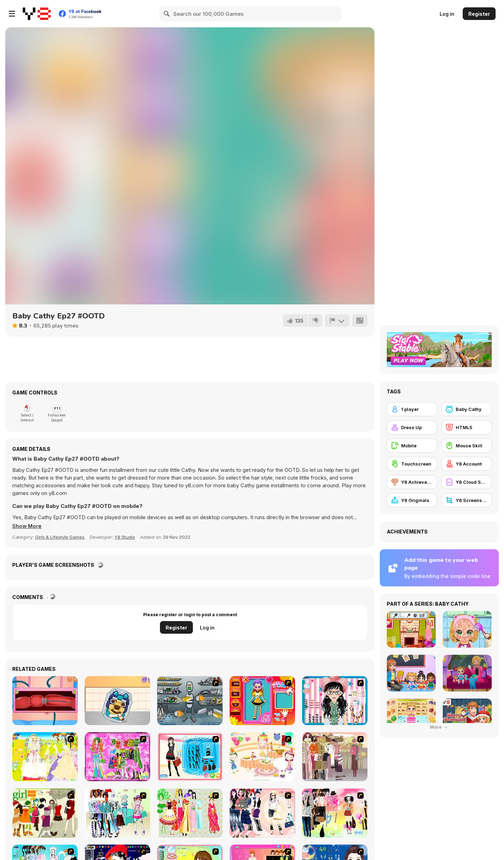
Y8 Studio (125, 537)
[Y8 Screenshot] (467, 500)
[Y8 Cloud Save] (467, 482)
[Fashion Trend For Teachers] (335, 757)
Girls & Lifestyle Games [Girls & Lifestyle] (60, 537)
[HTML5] (467, 427)
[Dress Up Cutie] (335, 701)
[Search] (167, 14)
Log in (447, 14)
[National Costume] (190, 813)
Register (479, 14)
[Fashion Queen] (190, 757)
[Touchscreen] (412, 464)
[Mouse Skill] (467, 446)
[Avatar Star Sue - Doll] (262, 701)
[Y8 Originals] (412, 500)
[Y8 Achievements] (412, 482)
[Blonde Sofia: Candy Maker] (117, 701)
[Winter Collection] (117, 813)
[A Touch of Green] (117, 757)
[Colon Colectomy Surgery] (45, 701)
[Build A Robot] (190, 701)
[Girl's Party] (262, 757)
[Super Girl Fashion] (45, 813)
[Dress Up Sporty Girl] (262, 813)
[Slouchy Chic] (335, 813)
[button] (27, 526)
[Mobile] (412, 446)
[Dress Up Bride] (45, 757)
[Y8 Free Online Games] (37, 14)
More (439, 727)
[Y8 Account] (467, 464)
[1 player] (412, 409)
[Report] (337, 321)
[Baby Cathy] (467, 409)
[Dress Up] (412, 427)
